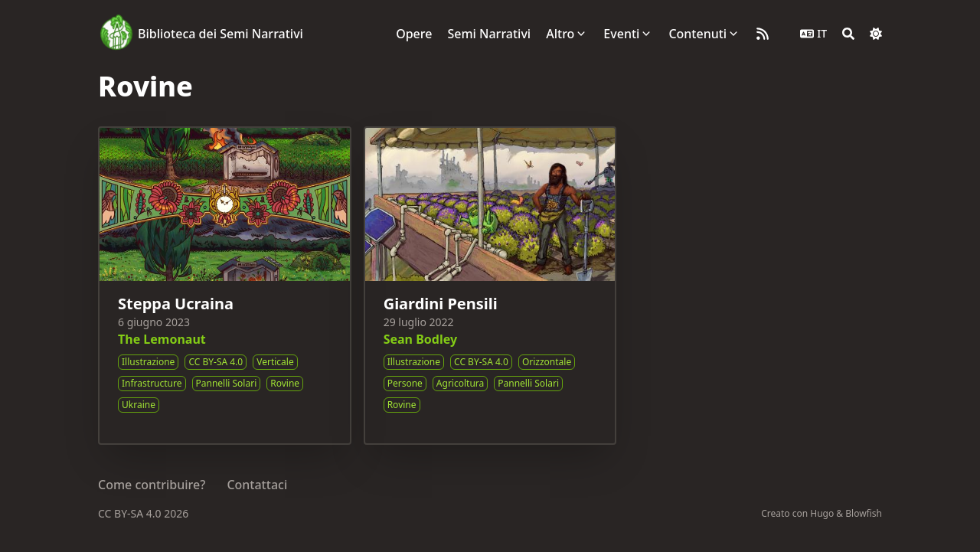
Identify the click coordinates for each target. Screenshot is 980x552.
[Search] (848, 34)
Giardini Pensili (441, 304)
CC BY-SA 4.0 (131, 513)
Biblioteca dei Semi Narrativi (220, 34)
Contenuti (697, 34)
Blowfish (864, 513)
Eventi (621, 34)
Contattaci (257, 485)
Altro (560, 34)
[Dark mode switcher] (876, 34)
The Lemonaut (162, 339)
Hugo (822, 513)
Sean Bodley (420, 339)
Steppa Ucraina (176, 304)
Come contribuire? (152, 485)
